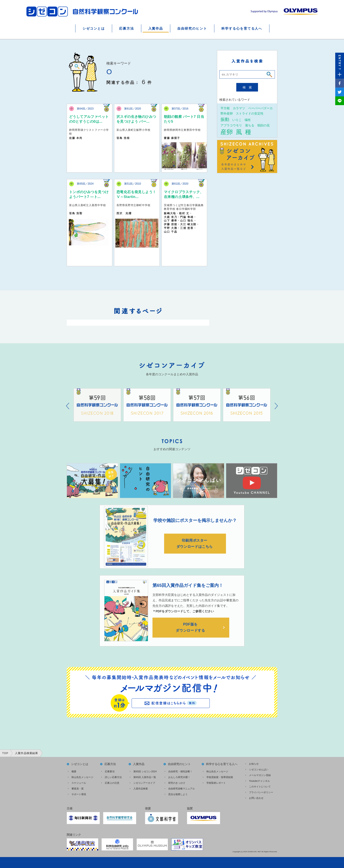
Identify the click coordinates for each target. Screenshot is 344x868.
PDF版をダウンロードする (191, 635)
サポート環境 (79, 794)
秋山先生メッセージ (82, 777)
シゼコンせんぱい (259, 769)
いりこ (237, 120)
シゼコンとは (94, 28)
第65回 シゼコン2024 (145, 771)
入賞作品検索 (141, 788)
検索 (249, 87)
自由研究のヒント (192, 28)
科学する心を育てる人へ (242, 28)
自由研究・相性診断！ (180, 771)
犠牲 (248, 120)
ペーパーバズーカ (260, 108)
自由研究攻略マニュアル (182, 788)
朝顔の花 (263, 125)
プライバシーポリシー (261, 792)
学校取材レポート (216, 782)
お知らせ (254, 763)
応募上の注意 (112, 782)
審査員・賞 (78, 788)
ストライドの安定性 (250, 113)
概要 (74, 771)
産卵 (227, 132)
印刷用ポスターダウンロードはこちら (195, 551)
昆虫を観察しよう (178, 794)
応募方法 (127, 28)
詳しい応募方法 (113, 777)
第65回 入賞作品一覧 (145, 777)
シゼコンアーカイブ (144, 782)
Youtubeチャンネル (259, 780)
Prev (68, 413)
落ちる (250, 125)
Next (276, 413)
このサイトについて (260, 786)
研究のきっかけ (177, 782)
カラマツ (239, 108)
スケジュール (79, 782)
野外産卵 (227, 113)
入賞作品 (156, 28)
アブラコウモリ (231, 125)
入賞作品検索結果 (27, 753)
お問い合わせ (256, 798)
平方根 (225, 108)
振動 (225, 119)
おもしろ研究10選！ (179, 777)
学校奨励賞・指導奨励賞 (220, 777)
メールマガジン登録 (260, 775)
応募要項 (110, 771)
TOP (5, 753)
